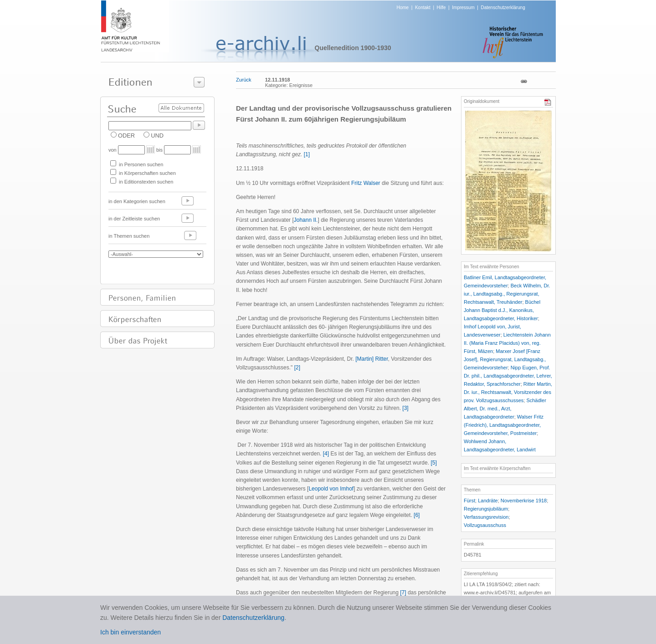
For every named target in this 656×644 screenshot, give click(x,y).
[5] (433, 463)
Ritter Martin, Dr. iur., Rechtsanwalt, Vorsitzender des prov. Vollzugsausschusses (508, 392)
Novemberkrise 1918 (524, 501)
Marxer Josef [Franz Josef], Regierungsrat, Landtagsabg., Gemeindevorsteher (505, 359)
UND (157, 135)
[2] (297, 368)
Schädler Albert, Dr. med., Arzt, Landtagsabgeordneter (505, 409)
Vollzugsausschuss (485, 525)
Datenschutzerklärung (503, 8)
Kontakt (423, 8)
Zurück (244, 80)
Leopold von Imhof (331, 489)
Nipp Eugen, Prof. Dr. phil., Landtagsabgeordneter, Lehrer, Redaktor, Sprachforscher (508, 376)
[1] (307, 154)
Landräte (488, 501)
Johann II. (306, 220)
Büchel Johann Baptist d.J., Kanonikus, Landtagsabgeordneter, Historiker (502, 310)
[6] (417, 515)
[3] (405, 408)
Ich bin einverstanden (131, 632)
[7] (403, 593)
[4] (326, 454)
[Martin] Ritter (372, 359)
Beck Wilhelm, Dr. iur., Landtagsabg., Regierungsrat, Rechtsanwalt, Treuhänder (507, 294)
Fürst (469, 501)
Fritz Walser (366, 183)
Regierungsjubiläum (486, 509)
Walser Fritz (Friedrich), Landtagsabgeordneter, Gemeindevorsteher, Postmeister (504, 425)
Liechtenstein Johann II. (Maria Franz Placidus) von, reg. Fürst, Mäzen (507, 343)
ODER (126, 135)
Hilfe (441, 8)
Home (403, 8)
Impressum (463, 8)
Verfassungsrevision (486, 517)
